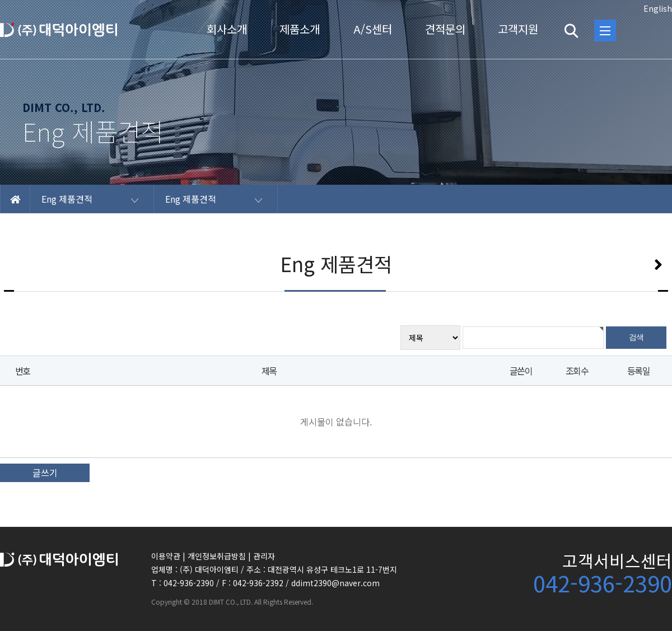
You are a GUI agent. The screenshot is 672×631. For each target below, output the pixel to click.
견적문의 (445, 29)
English (658, 8)
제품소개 (300, 29)
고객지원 (518, 29)
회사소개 (227, 29)
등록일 (638, 371)
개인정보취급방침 (217, 556)
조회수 (577, 371)
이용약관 (166, 556)
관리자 (264, 556)
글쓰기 (45, 473)
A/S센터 (373, 29)
